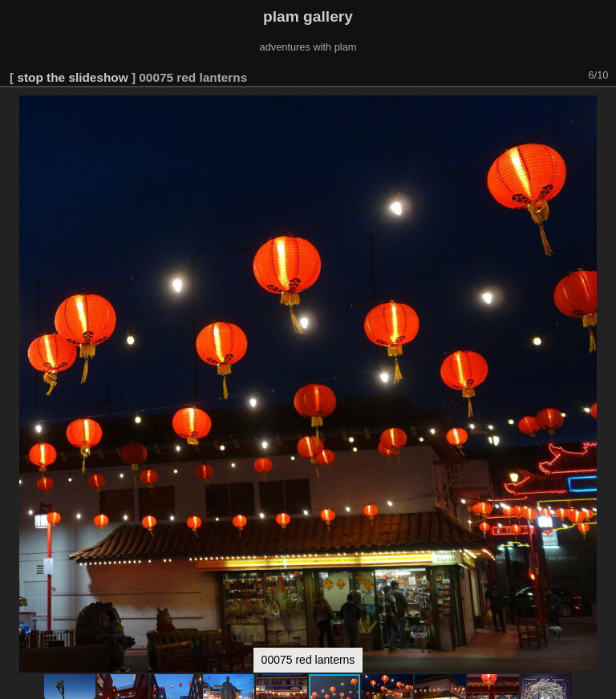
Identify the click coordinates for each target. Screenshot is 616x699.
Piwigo (600, 686)
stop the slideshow (72, 23)
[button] (602, 55)
